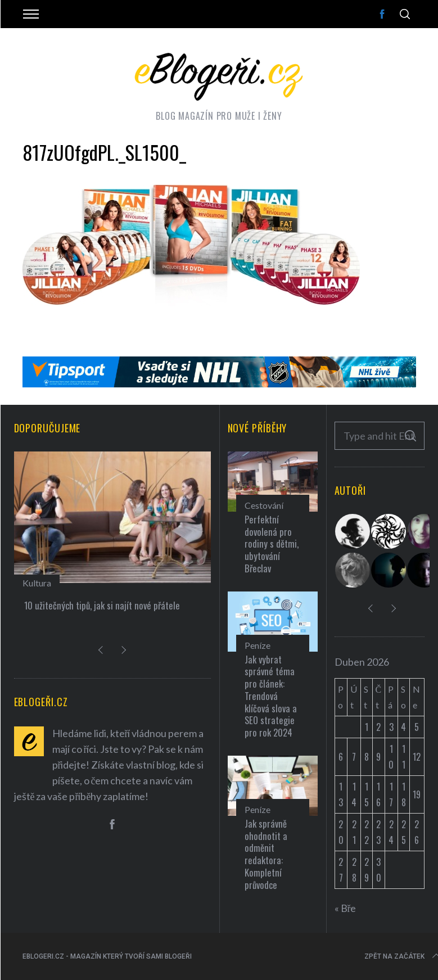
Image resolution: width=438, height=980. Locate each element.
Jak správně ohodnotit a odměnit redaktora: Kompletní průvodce (266, 854)
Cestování (264, 505)
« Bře (346, 908)
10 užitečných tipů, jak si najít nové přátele (102, 605)
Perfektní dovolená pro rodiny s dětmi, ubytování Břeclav (272, 544)
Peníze (258, 645)
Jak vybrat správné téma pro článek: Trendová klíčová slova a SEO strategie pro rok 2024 (271, 696)
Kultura (37, 583)
